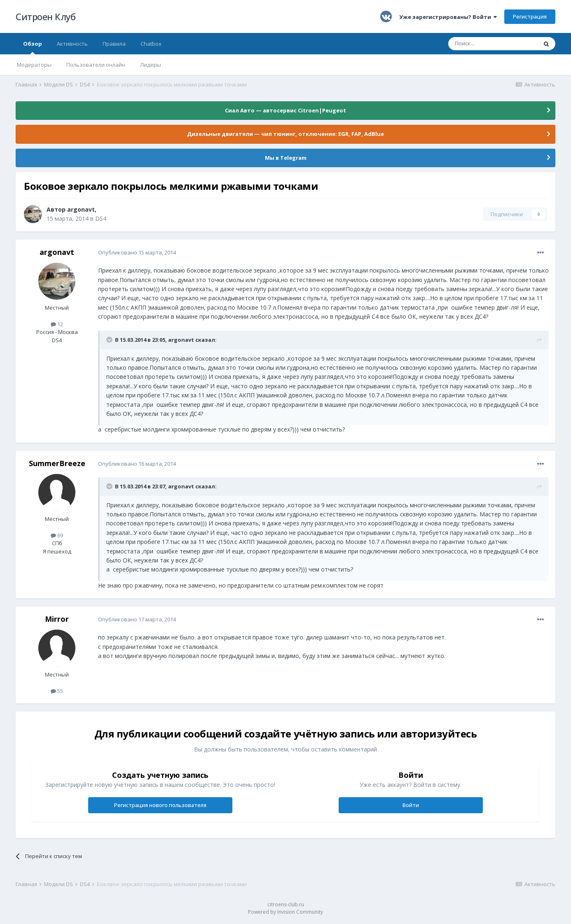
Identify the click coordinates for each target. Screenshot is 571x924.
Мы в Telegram (286, 158)
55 (57, 691)
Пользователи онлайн (96, 65)
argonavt (81, 209)
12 (57, 324)
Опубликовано (137, 252)
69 (57, 535)
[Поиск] (493, 44)
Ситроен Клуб (46, 16)
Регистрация (530, 16)
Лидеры (151, 65)
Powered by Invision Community (285, 912)
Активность (72, 44)
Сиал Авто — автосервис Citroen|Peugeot (285, 110)
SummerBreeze (57, 463)
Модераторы (34, 65)
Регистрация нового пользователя (160, 805)
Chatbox (151, 44)
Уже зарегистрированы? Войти (448, 17)
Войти (411, 805)
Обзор (33, 47)
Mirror (57, 619)
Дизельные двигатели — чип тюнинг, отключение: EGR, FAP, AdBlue (285, 134)
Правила (114, 44)
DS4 (101, 218)
